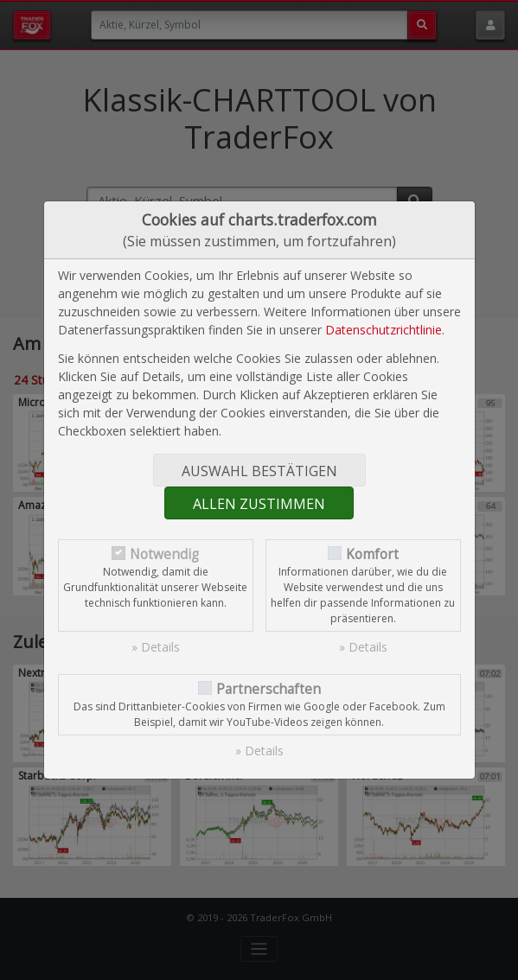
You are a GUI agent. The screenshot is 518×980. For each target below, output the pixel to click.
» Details (156, 647)
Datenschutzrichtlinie (384, 330)
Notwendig (164, 554)
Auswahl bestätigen (259, 471)
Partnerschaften (269, 689)
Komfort (372, 554)
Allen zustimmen (259, 504)
